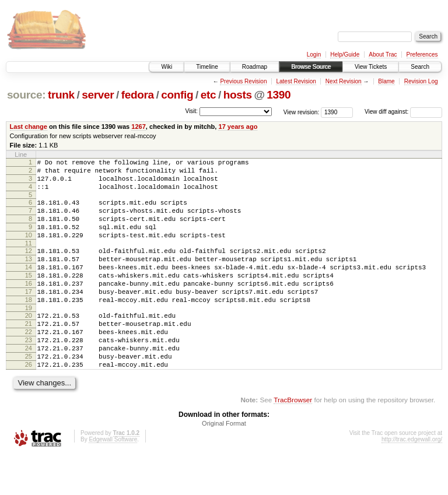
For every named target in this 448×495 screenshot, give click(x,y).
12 (29, 266)
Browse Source (311, 67)
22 (29, 363)
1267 (139, 127)
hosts (238, 95)
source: (26, 95)
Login (314, 55)
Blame (386, 81)
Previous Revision (243, 81)
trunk (61, 95)
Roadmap (255, 67)
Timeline (207, 67)
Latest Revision (296, 81)
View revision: (302, 112)
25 (29, 393)
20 (29, 343)
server (98, 95)
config (177, 95)
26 (29, 403)
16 (29, 306)
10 (29, 249)
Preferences (422, 55)
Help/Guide (345, 55)
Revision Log (421, 81)
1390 (279, 95)
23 (29, 373)
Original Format (224, 464)
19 (29, 336)
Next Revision (344, 81)
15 (29, 296)
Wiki (167, 67)
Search (420, 67)
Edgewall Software (113, 480)
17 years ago (238, 127)
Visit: (191, 111)
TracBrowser (293, 440)
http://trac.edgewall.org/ (412, 480)
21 (29, 353)
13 (29, 276)
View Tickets (371, 67)
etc (208, 95)
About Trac (383, 55)
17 (29, 316)
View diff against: (403, 112)
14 (29, 286)
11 (29, 259)
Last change (29, 127)
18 (29, 326)
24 (29, 383)
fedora (138, 95)
